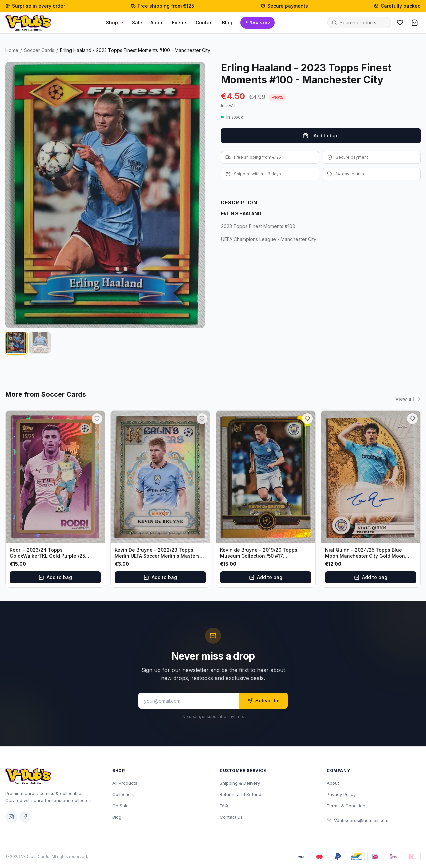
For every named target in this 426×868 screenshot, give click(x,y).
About (157, 22)
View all (408, 399)
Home (12, 50)
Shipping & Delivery (240, 783)
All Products (125, 783)
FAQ (224, 806)
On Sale (121, 806)
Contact (205, 22)
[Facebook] (25, 817)
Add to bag (321, 135)
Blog (227, 22)
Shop (115, 22)
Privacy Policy (341, 794)
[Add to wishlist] (97, 419)
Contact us (231, 817)
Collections (124, 794)
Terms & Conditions (347, 806)
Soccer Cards (39, 50)
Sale (137, 22)
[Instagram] (11, 817)
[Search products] (363, 23)
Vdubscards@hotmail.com (358, 820)
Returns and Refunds (242, 794)
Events (180, 22)
